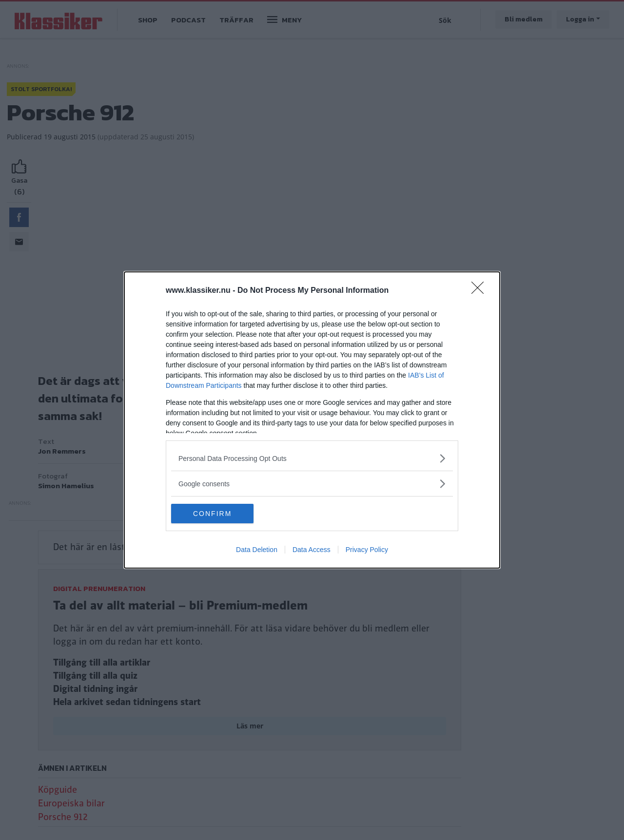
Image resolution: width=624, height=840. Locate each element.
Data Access (312, 550)
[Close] (481, 291)
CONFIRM (217, 514)
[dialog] (312, 420)
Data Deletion (257, 550)
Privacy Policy (367, 550)
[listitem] (312, 458)
